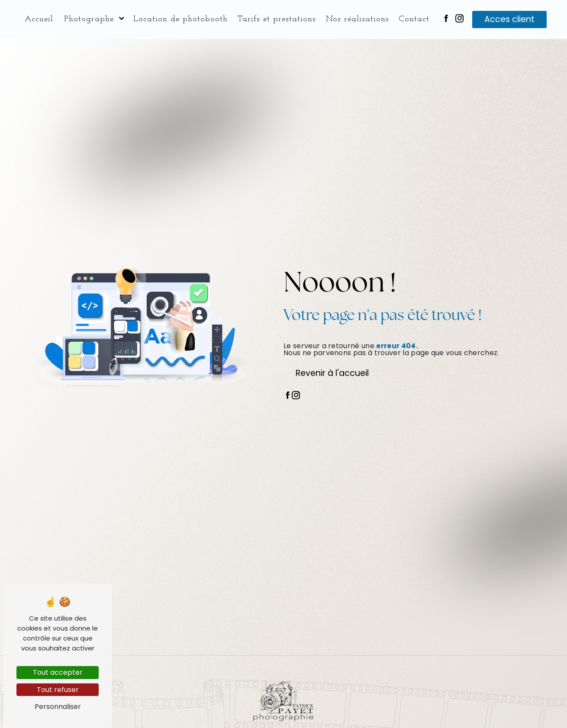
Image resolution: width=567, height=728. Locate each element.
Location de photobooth (180, 19)
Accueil (39, 19)
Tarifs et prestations (277, 19)
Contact (414, 19)
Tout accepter (58, 672)
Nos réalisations (358, 19)
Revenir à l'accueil (332, 373)
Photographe (89, 19)
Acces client (509, 19)
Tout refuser (58, 690)
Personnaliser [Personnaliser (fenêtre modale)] (58, 707)
